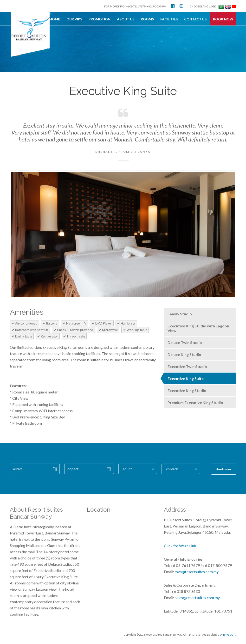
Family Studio (180, 314)
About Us (126, 19)
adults (128, 469)
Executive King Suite (186, 378)
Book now (224, 469)
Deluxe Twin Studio (185, 342)
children (172, 469)
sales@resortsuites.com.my (197, 598)
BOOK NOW (223, 19)
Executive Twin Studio (187, 366)
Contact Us (195, 19)
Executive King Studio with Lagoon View (198, 328)
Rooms (147, 19)
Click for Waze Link (180, 546)
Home (55, 19)
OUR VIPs (74, 19)
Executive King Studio (187, 390)
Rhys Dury (230, 635)
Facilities (169, 19)
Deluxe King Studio (184, 354)
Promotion (100, 19)
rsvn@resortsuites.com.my (196, 572)
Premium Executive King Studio (195, 402)
